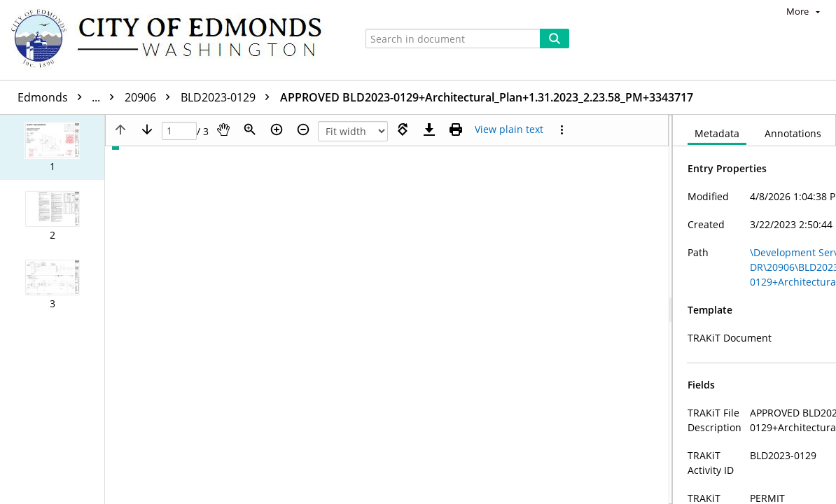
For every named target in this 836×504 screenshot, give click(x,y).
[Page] (179, 131)
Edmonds (69, 97)
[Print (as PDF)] (456, 129)
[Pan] (223, 129)
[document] (754, 309)
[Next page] (147, 129)
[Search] (555, 38)
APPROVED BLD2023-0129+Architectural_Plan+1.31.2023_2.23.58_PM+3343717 (487, 97)
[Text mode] (509, 129)
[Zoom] (250, 129)
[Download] (429, 129)
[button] (52, 147)
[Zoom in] (277, 129)
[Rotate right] (403, 129)
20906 (151, 97)
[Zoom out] (303, 129)
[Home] (173, 40)
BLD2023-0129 (229, 97)
